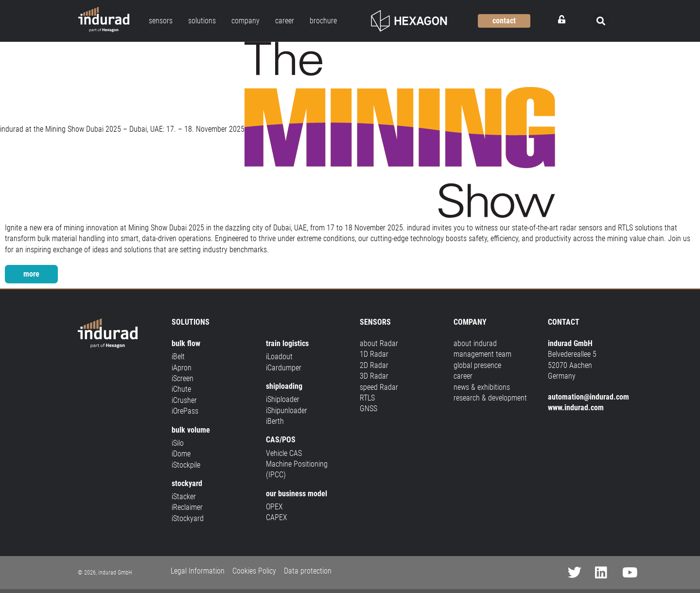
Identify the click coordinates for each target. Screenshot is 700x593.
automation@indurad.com (588, 397)
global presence (477, 365)
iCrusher (184, 400)
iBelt (178, 357)
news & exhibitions (482, 387)
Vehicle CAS (284, 453)
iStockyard (188, 518)
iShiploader (283, 399)
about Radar (379, 343)
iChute (181, 389)
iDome (181, 454)
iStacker (184, 497)
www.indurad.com (576, 408)
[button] (601, 21)
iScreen (183, 378)
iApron (182, 368)
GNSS (368, 409)
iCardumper (284, 368)
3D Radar (374, 376)
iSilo (178, 443)
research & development (490, 398)
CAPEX (277, 517)
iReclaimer (187, 508)
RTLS (367, 398)
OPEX (274, 507)
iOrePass (185, 411)
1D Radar (374, 354)
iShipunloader (287, 410)
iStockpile (186, 465)
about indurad (475, 343)
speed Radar (379, 387)
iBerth (275, 421)
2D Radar (374, 365)
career (463, 376)
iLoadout (279, 357)
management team (482, 354)
